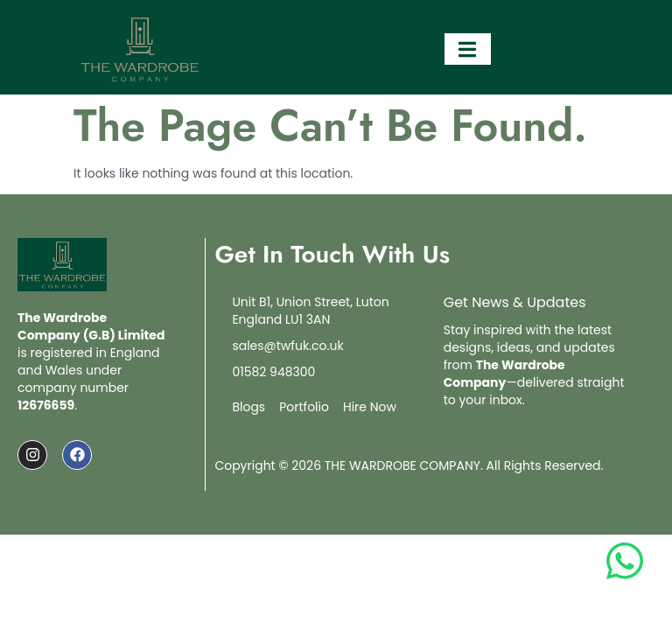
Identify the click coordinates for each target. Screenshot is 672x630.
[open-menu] (468, 49)
